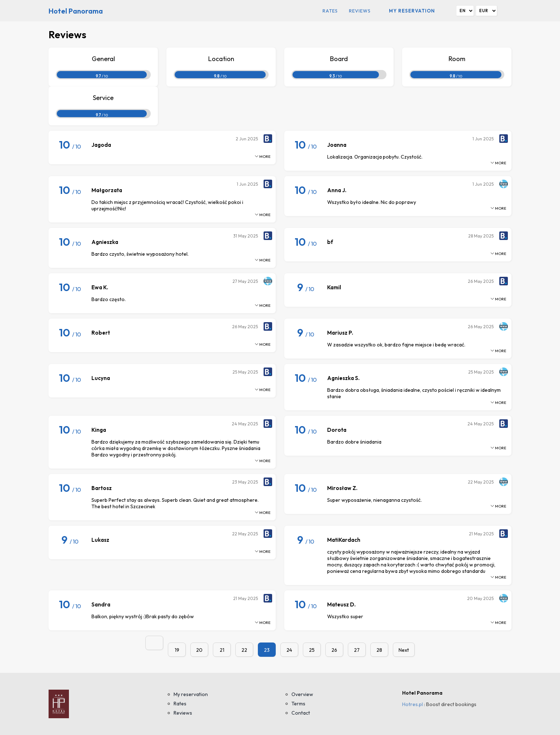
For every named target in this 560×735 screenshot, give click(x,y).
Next (404, 650)
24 (289, 650)
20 (199, 650)
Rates (330, 11)
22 (244, 650)
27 (357, 650)
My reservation (412, 11)
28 (379, 650)
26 (334, 650)
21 (222, 650)
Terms (298, 704)
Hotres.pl (412, 704)
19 (177, 650)
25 (312, 650)
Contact (301, 713)
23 (267, 650)
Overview (302, 694)
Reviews (360, 11)
